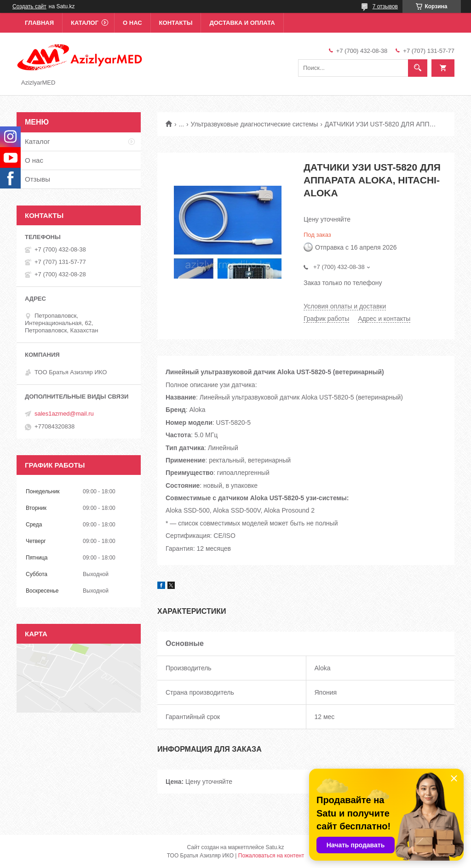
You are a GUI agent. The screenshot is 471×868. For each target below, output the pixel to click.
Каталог (85, 23)
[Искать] (418, 68)
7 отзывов (385, 6)
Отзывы (37, 179)
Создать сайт (29, 6)
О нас (132, 23)
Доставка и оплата (242, 23)
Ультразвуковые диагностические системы (255, 124)
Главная (39, 23)
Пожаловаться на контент (271, 856)
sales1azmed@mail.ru (64, 414)
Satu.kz (275, 847)
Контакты (176, 23)
